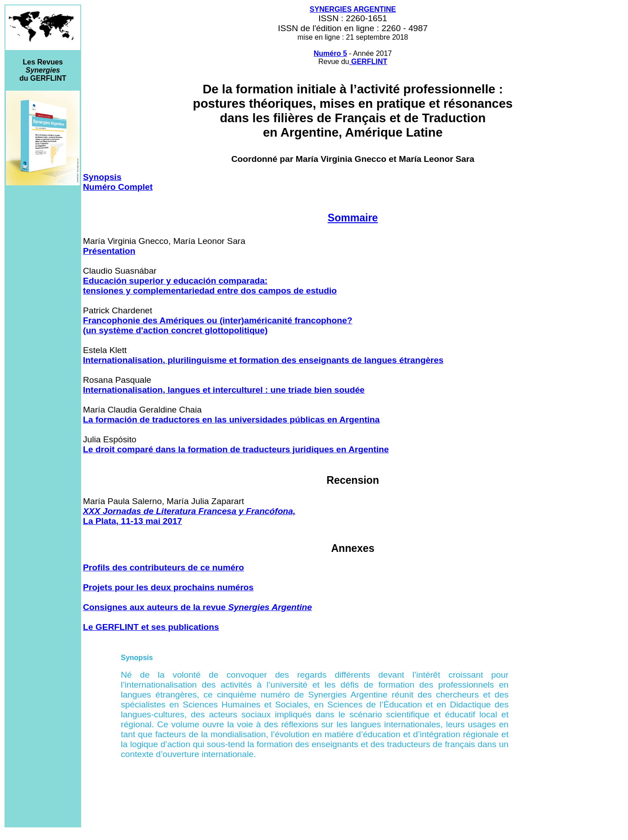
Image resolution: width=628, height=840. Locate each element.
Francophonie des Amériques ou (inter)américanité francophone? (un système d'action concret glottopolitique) (218, 325)
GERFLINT (369, 62)
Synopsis (102, 177)
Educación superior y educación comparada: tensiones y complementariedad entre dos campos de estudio (210, 286)
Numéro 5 (330, 53)
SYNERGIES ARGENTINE (353, 9)
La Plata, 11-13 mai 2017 (133, 521)
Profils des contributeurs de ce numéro (163, 567)
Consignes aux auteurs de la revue (197, 607)
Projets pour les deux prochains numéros (168, 587)
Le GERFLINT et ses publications (151, 627)
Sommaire (353, 218)
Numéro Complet (118, 187)
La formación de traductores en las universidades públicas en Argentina (231, 420)
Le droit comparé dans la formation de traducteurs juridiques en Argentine (236, 449)
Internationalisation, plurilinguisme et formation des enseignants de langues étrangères (263, 360)
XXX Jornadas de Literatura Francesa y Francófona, (189, 511)
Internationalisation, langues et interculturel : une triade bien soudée (224, 390)
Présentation (109, 251)
